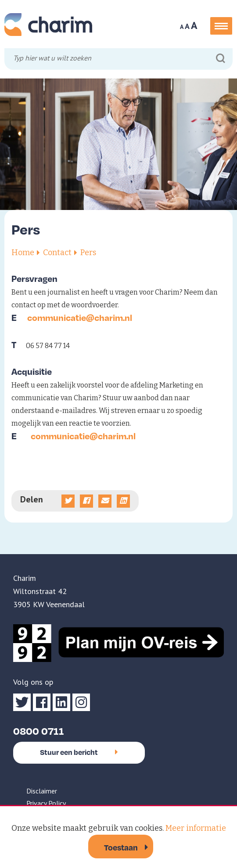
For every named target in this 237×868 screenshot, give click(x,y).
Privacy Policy (46, 803)
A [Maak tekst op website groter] (194, 25)
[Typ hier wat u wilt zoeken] (120, 59)
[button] (221, 26)
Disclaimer (42, 791)
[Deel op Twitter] (68, 501)
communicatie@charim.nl (80, 317)
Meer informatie (196, 828)
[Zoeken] (221, 59)
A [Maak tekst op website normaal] (187, 26)
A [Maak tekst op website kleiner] (182, 27)
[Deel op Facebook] (86, 501)
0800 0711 (39, 731)
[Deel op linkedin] (123, 501)
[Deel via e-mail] (105, 501)
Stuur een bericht (79, 752)
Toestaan (121, 847)
